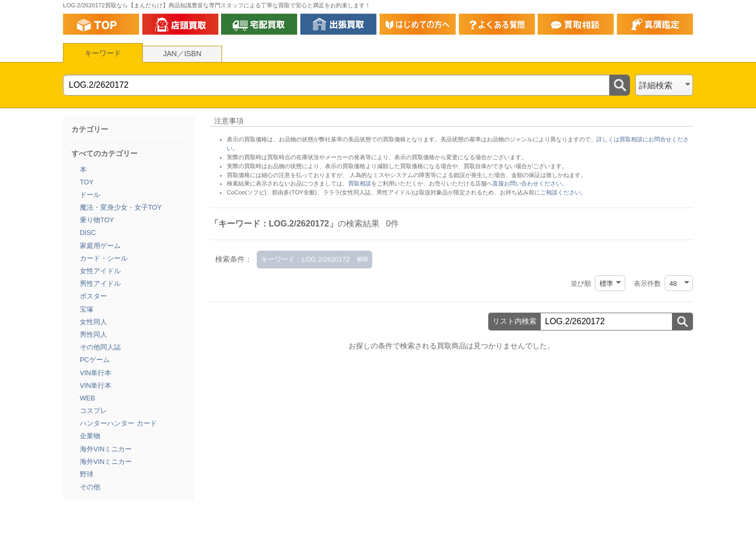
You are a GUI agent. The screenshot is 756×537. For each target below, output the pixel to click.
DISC (88, 233)
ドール (90, 195)
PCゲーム (95, 360)
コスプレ (93, 411)
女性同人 (93, 322)
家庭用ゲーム (100, 246)
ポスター (93, 296)
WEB (87, 398)
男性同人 (93, 334)
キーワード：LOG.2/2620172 (305, 259)
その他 (90, 487)
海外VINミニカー (106, 449)
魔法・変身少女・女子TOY (121, 207)
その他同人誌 (100, 347)
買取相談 (360, 183)
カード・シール (104, 258)
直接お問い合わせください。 (530, 183)
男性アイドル (100, 283)
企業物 (90, 436)
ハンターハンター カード (118, 423)
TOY (87, 182)
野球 (87, 474)
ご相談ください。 (563, 192)
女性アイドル (100, 271)
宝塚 (87, 309)
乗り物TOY (97, 220)
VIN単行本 (96, 373)
